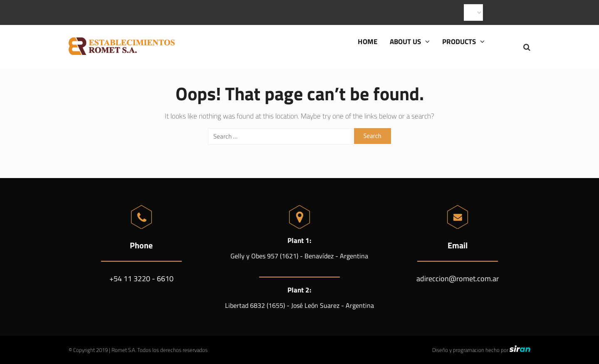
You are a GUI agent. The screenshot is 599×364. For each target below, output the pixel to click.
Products (463, 42)
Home (368, 42)
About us (410, 42)
